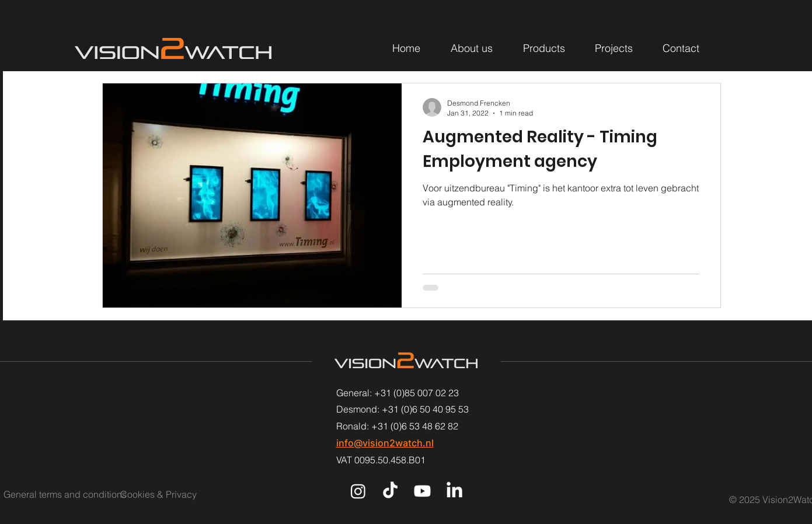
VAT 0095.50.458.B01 (381, 460)
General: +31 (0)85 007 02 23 (398, 393)
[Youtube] (422, 491)
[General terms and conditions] (65, 494)
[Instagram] (358, 491)
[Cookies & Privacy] (172, 494)
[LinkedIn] (454, 491)
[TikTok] (390, 491)
